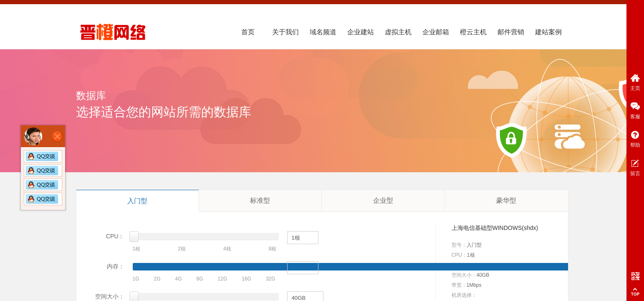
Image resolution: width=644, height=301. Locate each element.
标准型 (260, 200)
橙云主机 (473, 32)
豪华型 (506, 200)
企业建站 (361, 32)
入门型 (137, 201)
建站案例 (548, 32)
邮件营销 (511, 32)
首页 (248, 32)
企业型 (383, 200)
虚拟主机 (398, 32)
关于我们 (285, 32)
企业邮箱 (436, 32)
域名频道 (323, 32)
